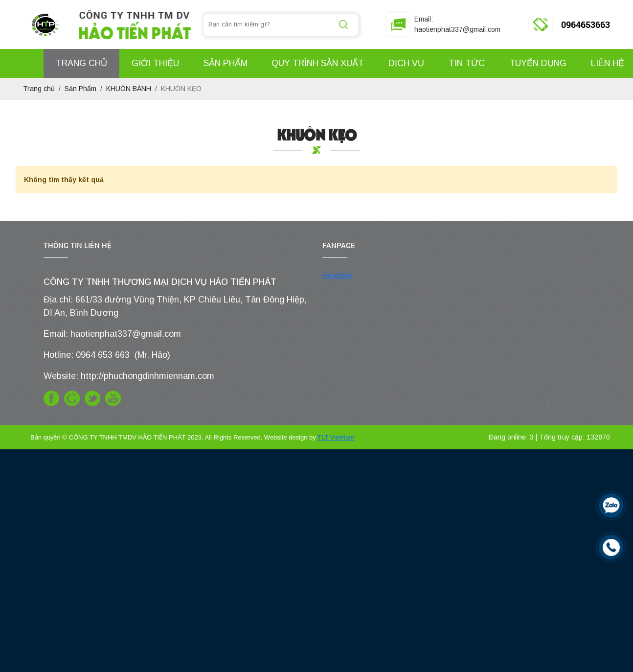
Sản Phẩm (226, 63)
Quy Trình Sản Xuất (318, 63)
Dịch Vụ (406, 63)
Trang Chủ (81, 63)
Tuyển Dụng (538, 63)
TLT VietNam (336, 437)
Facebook (338, 275)
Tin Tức (467, 63)
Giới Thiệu (155, 63)
